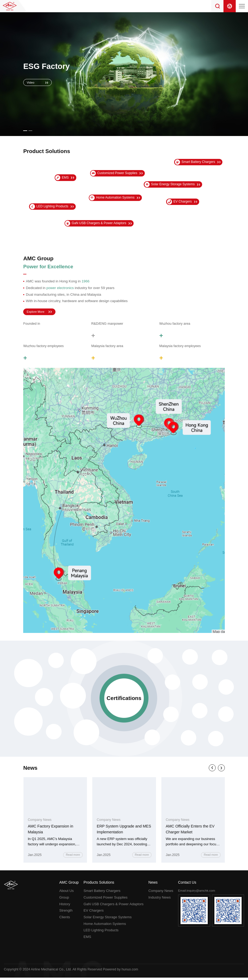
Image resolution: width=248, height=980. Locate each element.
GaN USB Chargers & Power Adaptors (113, 906)
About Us (66, 893)
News (153, 885)
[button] (25, 131)
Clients (65, 919)
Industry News (159, 900)
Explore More (37, 312)
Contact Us (187, 885)
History (65, 906)
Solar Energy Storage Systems (107, 919)
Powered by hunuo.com (121, 971)
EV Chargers (94, 913)
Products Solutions (99, 885)
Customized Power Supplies (105, 900)
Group (64, 900)
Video (31, 82)
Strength (66, 913)
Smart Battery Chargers (102, 893)
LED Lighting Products (101, 932)
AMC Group (69, 885)
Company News (161, 893)
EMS (87, 939)
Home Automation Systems (105, 926)
